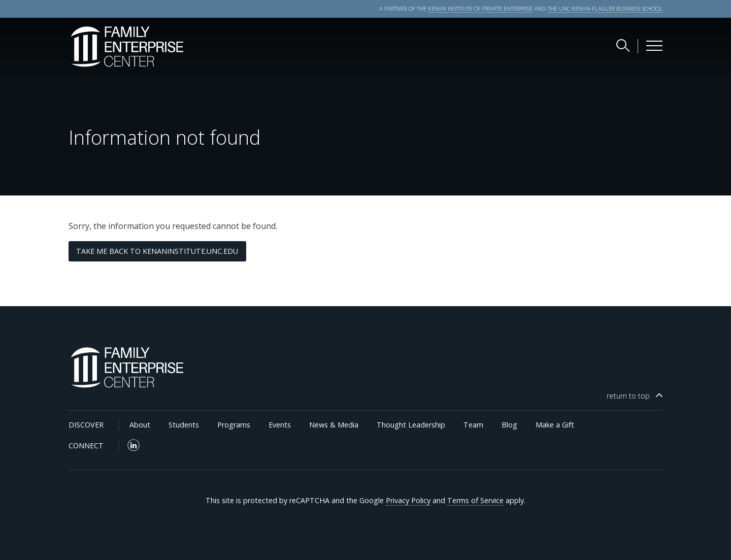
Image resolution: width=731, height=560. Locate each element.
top (628, 396)
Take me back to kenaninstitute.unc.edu (157, 251)
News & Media (334, 425)
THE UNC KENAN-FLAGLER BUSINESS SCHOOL (605, 8)
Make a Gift (555, 425)
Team (473, 425)
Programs (234, 425)
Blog (509, 425)
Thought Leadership (411, 425)
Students (184, 425)
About (140, 425)
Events (280, 425)
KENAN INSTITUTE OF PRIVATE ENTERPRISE (480, 8)
